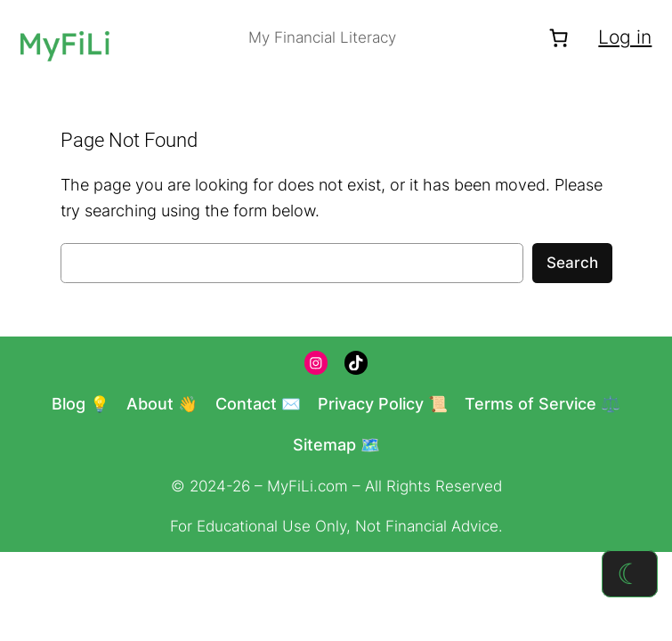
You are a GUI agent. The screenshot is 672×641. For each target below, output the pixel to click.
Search (572, 263)
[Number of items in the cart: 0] (558, 37)
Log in (625, 37)
